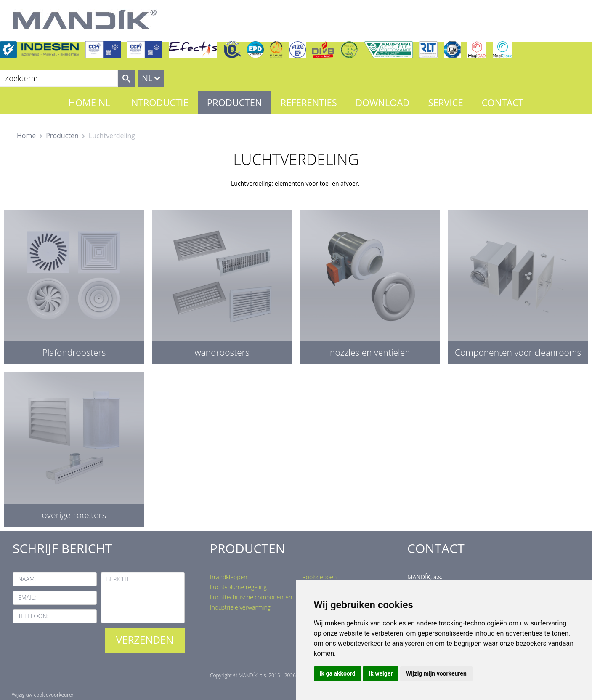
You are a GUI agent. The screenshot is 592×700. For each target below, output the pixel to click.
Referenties (309, 102)
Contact (503, 102)
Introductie (159, 102)
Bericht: (119, 579)
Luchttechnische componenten (251, 597)
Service (445, 102)
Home (26, 136)
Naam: (27, 579)
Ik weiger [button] (381, 673)
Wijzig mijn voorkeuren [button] (436, 673)
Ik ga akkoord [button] (338, 673)
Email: (27, 598)
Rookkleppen (320, 577)
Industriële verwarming (240, 607)
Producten (235, 102)
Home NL (89, 102)
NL (147, 78)
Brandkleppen (229, 577)
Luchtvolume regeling (238, 587)
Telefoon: (33, 616)
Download (382, 102)
